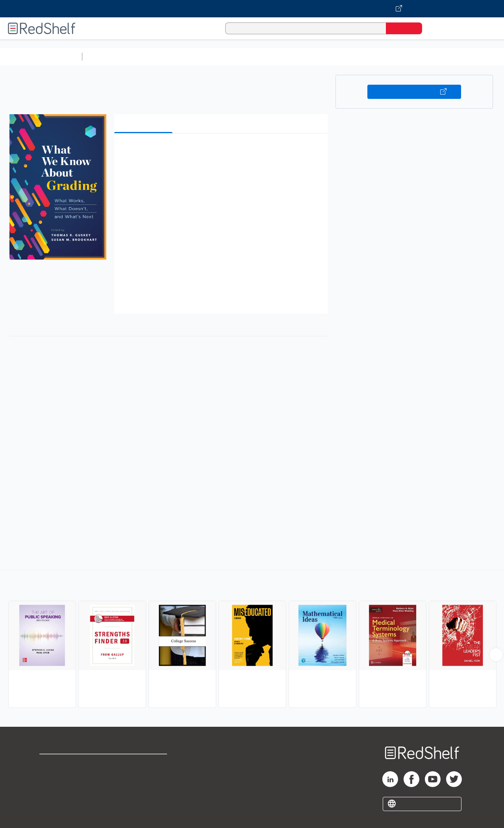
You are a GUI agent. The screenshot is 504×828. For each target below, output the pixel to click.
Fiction (445, 57)
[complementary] (252, 640)
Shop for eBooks (65, 764)
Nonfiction (477, 57)
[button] (222, 151)
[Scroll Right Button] (496, 655)
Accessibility (143, 789)
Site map (52, 801)
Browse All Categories (41, 57)
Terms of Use (145, 764)
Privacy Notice (61, 789)
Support (51, 776)
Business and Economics (306, 57)
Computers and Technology (225, 57)
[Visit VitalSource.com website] (252, 9)
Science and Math (154, 57)
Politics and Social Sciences (388, 57)
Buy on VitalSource (414, 92)
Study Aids (106, 57)
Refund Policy (145, 776)
